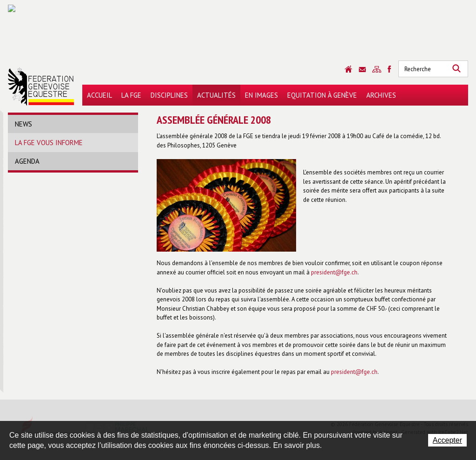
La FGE (131, 95)
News (23, 124)
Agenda (27, 161)
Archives (381, 95)
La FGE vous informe (49, 143)
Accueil (99, 95)
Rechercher (456, 69)
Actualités (216, 95)
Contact (362, 70)
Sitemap (377, 69)
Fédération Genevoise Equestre (41, 87)
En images (261, 95)
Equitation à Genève (322, 95)
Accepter (447, 440)
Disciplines (169, 95)
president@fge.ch (334, 272)
